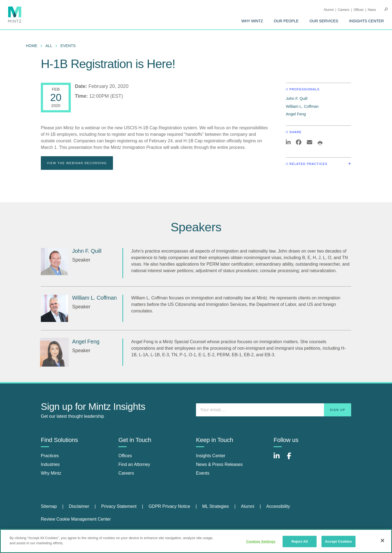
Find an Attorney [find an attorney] (134, 464)
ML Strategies (216, 506)
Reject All (300, 541)
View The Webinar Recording (77, 163)
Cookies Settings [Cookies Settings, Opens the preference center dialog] (261, 541)
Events (68, 46)
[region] (196, 541)
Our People (286, 21)
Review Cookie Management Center (76, 519)
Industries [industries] (50, 464)
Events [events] (203, 473)
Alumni (329, 10)
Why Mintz (252, 21)
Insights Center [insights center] (211, 456)
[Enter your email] (274, 410)
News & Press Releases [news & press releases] (219, 464)
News (372, 10)
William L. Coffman (302, 106)
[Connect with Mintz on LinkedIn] (279, 459)
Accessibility (278, 506)
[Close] (382, 540)
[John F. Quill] (54, 262)
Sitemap (49, 506)
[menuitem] (252, 21)
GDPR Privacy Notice (169, 506)
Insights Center (366, 21)
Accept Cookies (338, 541)
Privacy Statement (119, 506)
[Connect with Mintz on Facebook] (292, 459)
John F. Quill (297, 99)
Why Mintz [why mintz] (51, 473)
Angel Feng (296, 114)
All (49, 46)
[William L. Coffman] (54, 308)
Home (32, 46)
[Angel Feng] (54, 352)
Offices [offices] (125, 456)
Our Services (324, 21)
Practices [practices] (50, 456)
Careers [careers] (126, 473)
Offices (359, 10)
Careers (344, 10)
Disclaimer (79, 506)
